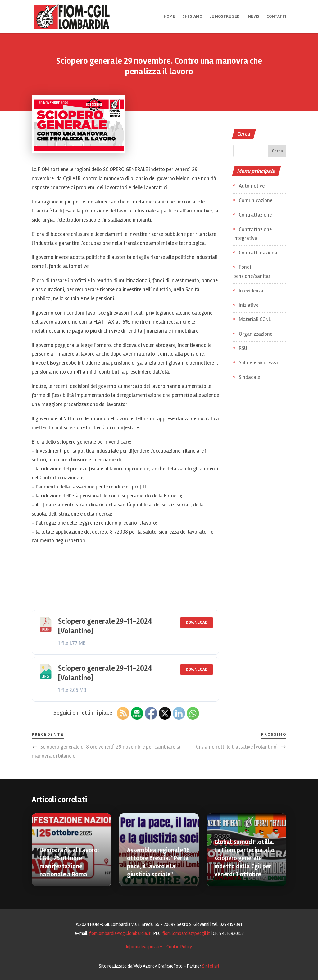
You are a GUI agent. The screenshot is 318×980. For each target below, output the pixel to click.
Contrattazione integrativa (252, 234)
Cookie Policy (179, 947)
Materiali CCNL (255, 319)
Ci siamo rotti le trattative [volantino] (237, 747)
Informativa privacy (144, 947)
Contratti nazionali (259, 253)
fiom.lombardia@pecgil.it (186, 933)
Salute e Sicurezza (258, 363)
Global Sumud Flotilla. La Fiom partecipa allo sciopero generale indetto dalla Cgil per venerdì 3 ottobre (244, 858)
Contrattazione (255, 215)
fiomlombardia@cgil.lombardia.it (120, 933)
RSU (243, 348)
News (254, 17)
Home (169, 17)
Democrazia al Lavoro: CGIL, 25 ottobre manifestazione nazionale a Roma (69, 862)
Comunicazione (256, 201)
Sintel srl (211, 966)
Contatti (276, 17)
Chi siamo (192, 17)
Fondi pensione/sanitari (252, 272)
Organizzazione (256, 334)
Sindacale (249, 377)
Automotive (252, 186)
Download (197, 622)
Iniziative (249, 305)
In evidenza (251, 291)
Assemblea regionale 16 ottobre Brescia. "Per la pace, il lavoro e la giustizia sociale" (158, 862)
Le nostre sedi (225, 17)
